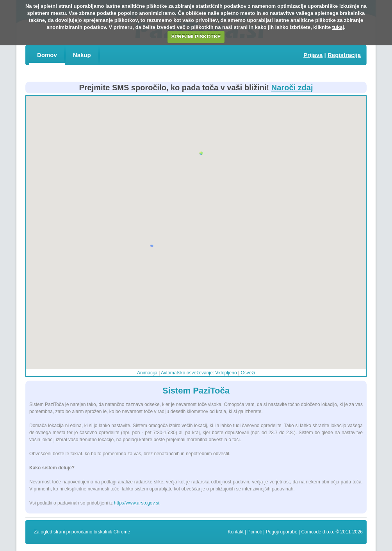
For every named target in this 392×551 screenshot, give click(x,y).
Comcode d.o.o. (318, 532)
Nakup (82, 55)
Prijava (313, 55)
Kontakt (236, 532)
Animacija (147, 373)
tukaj (338, 27)
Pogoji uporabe (282, 532)
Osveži (248, 373)
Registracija (344, 55)
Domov (47, 55)
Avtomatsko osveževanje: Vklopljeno (199, 373)
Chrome (122, 532)
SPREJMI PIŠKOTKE (196, 37)
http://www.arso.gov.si (137, 503)
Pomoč (255, 532)
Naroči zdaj (292, 88)
